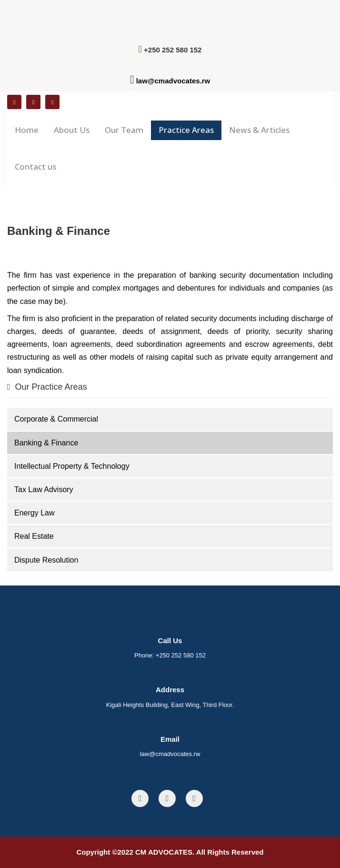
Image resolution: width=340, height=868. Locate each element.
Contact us (35, 167)
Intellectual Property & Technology (72, 466)
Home (27, 130)
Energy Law (35, 513)
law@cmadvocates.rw (173, 81)
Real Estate (34, 536)
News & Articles (259, 130)
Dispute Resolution (46, 560)
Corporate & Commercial (56, 419)
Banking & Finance (46, 443)
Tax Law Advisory (44, 490)
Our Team (124, 130)
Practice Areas (186, 130)
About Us (72, 130)
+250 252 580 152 (181, 655)
